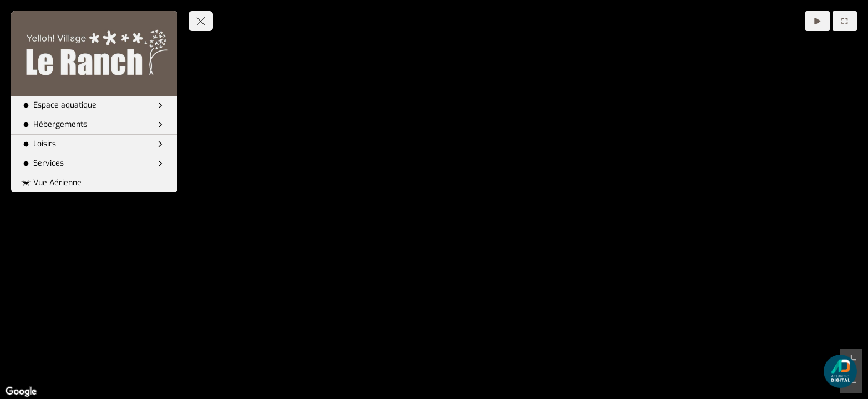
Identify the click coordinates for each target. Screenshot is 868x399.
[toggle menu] (201, 21)
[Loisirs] (94, 144)
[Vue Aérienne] (94, 183)
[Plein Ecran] (845, 21)
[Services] (94, 163)
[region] (434, 199)
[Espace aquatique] (94, 105)
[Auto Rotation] (818, 21)
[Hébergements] (94, 125)
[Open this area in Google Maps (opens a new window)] (21, 392)
